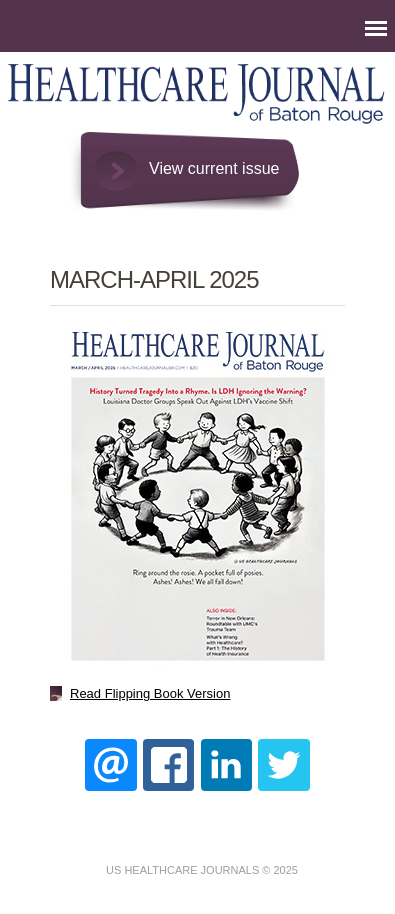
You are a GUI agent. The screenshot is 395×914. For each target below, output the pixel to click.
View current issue (214, 168)
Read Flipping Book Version (150, 693)
